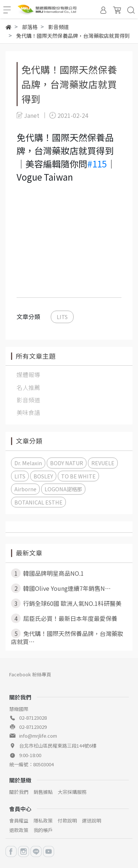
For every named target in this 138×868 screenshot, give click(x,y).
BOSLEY (43, 476)
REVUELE (103, 463)
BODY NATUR (67, 463)
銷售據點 (43, 792)
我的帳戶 (43, 830)
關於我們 (19, 792)
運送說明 (92, 820)
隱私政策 (43, 820)
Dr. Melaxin (28, 463)
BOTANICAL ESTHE (38, 502)
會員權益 (19, 820)
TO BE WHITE (78, 476)
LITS (62, 317)
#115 (97, 164)
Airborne (25, 489)
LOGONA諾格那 (63, 489)
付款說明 (67, 820)
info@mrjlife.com (38, 736)
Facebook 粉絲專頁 (30, 674)
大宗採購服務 (72, 792)
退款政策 (19, 830)
